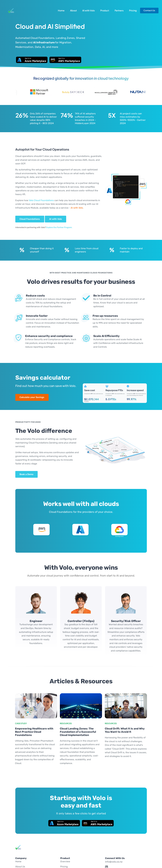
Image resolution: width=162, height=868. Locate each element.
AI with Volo (89, 10)
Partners (119, 10)
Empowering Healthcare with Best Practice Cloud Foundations (34, 732)
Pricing (133, 10)
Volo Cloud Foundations (41, 200)
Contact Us (149, 10)
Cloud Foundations (30, 219)
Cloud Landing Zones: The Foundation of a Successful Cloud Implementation (78, 732)
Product (105, 10)
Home (61, 10)
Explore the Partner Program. (59, 227)
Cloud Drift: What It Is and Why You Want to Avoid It (125, 730)
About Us (20, 867)
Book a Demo (26, 474)
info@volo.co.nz (114, 862)
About (73, 10)
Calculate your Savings (32, 397)
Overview (65, 861)
